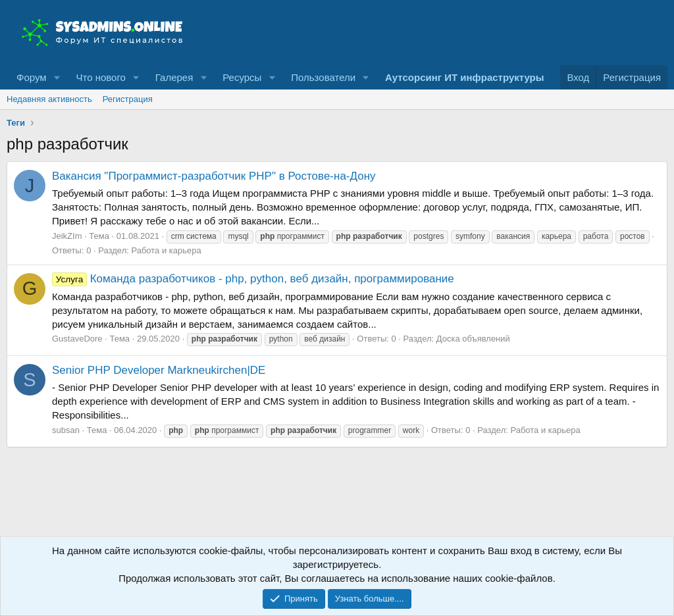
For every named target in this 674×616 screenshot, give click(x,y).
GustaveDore (77, 339)
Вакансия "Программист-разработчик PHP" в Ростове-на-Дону (214, 176)
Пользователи (323, 77)
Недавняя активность (49, 99)
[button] (57, 77)
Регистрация (128, 99)
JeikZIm (67, 236)
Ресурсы (242, 77)
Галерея (174, 77)
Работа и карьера (166, 250)
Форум (32, 77)
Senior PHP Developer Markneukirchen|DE (159, 370)
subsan (66, 430)
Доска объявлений (473, 339)
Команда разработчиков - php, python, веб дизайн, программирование (253, 279)
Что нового (100, 77)
